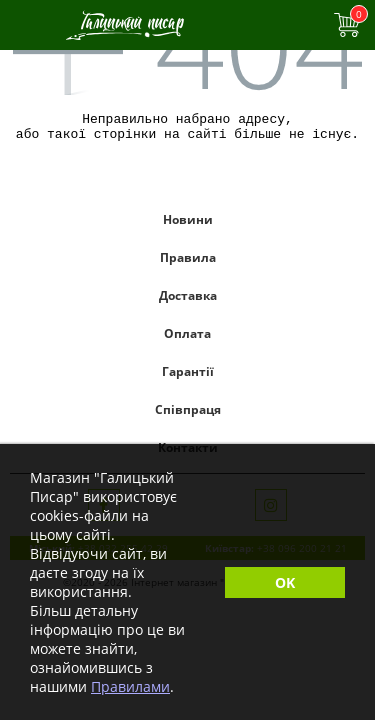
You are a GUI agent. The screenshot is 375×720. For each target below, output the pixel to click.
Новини (188, 225)
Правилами (130, 686)
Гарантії (188, 377)
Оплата (187, 339)
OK (285, 582)
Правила (188, 263)
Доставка (188, 301)
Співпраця (188, 415)
